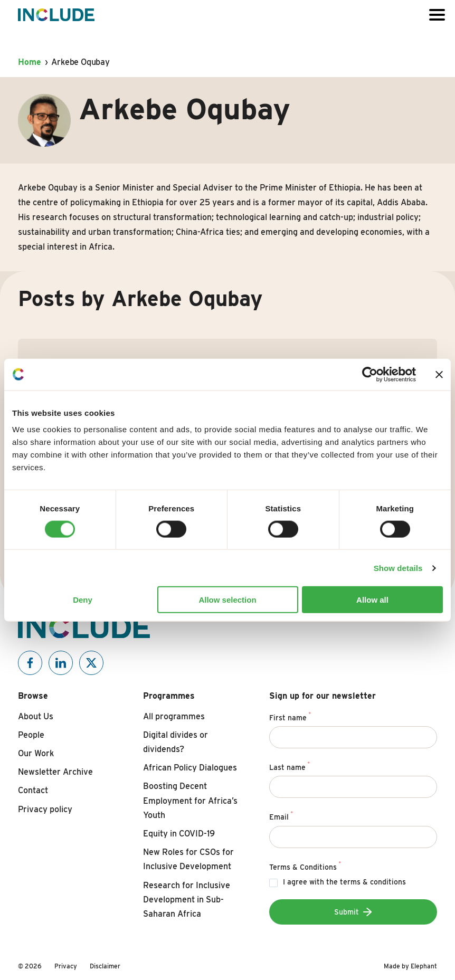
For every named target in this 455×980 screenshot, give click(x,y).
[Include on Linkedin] (61, 663)
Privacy (66, 966)
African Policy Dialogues (190, 768)
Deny (83, 600)
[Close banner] (439, 374)
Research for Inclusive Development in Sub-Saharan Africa (187, 900)
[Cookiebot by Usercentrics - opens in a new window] (370, 374)
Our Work (36, 753)
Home (29, 62)
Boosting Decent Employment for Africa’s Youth (190, 800)
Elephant (424, 966)
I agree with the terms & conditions (344, 882)
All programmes (174, 716)
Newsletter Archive (55, 772)
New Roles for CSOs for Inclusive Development (188, 859)
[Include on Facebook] (30, 663)
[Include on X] (91, 663)
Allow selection (227, 600)
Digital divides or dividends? (176, 742)
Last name (290, 766)
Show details (398, 568)
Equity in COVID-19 (179, 834)
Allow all (372, 600)
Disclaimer (105, 966)
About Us (36, 716)
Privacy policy (45, 809)
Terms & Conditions (305, 865)
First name (290, 716)
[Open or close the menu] (437, 15)
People (31, 735)
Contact (33, 790)
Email (281, 815)
